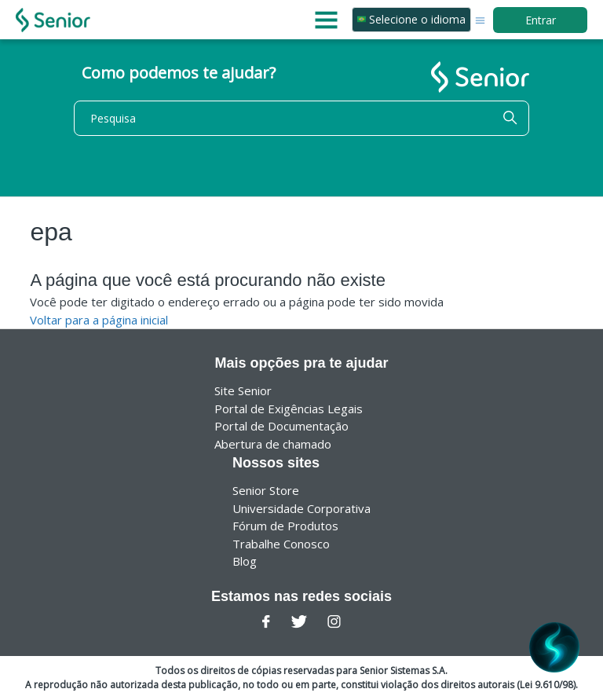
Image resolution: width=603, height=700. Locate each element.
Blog (245, 561)
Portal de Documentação (281, 426)
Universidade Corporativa (301, 508)
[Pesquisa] (301, 118)
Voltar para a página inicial (99, 320)
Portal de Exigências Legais (289, 409)
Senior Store (266, 490)
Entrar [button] (541, 20)
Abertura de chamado (273, 444)
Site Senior (243, 390)
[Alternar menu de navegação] (480, 19)
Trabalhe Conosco (281, 544)
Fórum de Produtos (285, 526)
